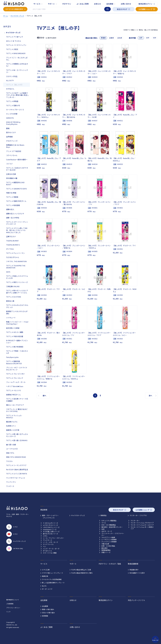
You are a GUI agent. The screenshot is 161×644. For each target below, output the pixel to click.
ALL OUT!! (10, 80)
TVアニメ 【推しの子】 (15, 85)
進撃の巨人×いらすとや (15, 214)
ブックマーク (47, 540)
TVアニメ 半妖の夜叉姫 (15, 336)
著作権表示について (13, 600)
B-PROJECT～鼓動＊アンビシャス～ (17, 342)
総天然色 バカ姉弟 (13, 328)
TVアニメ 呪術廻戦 (13, 205)
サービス (37, 4)
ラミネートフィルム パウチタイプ (142, 523)
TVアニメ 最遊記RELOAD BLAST (15, 183)
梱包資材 (104, 548)
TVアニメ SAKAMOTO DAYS (16, 189)
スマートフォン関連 (50, 553)
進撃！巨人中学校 (13, 218)
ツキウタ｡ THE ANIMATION (16, 261)
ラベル (104, 523)
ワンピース (10, 486)
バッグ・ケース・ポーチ (51, 549)
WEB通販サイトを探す (137, 573)
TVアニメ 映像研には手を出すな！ (17, 65)
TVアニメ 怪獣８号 (13, 105)
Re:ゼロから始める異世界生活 (17, 469)
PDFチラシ (67, 4)
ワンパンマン (11, 482)
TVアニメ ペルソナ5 (13, 390)
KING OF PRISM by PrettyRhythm (13, 123)
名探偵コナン (11, 426)
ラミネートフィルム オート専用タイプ (142, 528)
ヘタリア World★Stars (15, 386)
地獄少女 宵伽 (11, 193)
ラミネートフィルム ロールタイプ (142, 525)
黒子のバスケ (11, 132)
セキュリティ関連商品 (109, 521)
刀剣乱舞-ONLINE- (13, 286)
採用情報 (45, 616)
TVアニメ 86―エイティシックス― (17, 71)
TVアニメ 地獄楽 (12, 197)
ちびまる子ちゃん (13, 257)
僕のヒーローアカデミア (15, 405)
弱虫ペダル (10, 453)
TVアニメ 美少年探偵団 (15, 347)
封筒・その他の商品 (108, 546)
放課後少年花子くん (13, 395)
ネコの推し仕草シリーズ (51, 532)
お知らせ (97, 4)
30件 (141, 38)
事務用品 (103, 515)
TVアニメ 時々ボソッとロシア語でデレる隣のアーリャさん (17, 292)
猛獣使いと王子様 (13, 430)
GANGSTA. (10, 118)
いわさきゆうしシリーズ (51, 527)
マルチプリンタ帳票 (108, 537)
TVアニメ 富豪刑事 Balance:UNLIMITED (14, 362)
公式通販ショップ (145, 9)
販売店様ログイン (145, 4)
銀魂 (8, 128)
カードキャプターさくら (15, 110)
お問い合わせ (126, 4)
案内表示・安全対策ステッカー (112, 527)
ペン (44, 547)
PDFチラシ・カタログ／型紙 (110, 564)
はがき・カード (107, 531)
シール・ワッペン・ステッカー (54, 538)
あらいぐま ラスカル (14, 41)
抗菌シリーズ (106, 552)
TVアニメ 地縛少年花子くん (16, 201)
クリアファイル (48, 544)
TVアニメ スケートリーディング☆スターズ (17, 223)
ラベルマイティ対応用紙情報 (52, 579)
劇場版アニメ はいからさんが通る (17, 312)
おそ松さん (10, 89)
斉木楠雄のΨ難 (12, 178)
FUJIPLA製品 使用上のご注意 (81, 570)
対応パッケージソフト (137, 600)
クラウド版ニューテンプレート (53, 573)
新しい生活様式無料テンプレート (53, 583)
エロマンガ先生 (12, 76)
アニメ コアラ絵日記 (14, 151)
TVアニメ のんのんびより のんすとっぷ (17, 306)
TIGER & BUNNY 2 (13, 245)
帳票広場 (45, 576)
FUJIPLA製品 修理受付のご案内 (82, 573)
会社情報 (110, 4)
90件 (155, 38)
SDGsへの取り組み (48, 613)
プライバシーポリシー (13, 608)
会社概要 (45, 606)
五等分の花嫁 (11, 174)
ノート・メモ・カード (51, 542)
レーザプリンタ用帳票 (109, 540)
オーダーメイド (47, 589)
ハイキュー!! (11, 318)
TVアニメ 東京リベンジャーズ (17, 282)
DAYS (8, 272)
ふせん (45, 536)
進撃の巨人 (10, 209)
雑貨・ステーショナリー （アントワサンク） (50, 517)
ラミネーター (135, 521)
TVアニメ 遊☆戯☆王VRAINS (17, 440)
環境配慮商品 (106, 550)
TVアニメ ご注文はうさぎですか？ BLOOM (17, 169)
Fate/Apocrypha (12, 357)
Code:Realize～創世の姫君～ (17, 160)
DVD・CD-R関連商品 (109, 525)
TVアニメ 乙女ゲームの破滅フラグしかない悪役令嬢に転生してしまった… (17, 95)
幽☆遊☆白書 (11, 445)
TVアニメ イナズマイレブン (16, 45)
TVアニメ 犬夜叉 (12, 49)
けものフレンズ (12, 141)
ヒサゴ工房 (46, 570)
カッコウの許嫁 (12, 114)
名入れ (44, 586)
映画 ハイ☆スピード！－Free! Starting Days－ (17, 323)
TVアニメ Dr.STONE (14, 297)
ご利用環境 (10, 604)
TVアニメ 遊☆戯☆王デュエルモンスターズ (17, 435)
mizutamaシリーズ (50, 529)
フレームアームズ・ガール (16, 382)
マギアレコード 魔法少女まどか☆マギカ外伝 (17, 410)
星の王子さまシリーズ (50, 534)
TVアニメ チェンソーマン (15, 253)
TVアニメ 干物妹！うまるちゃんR (17, 352)
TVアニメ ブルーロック (15, 378)
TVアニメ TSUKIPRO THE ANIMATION (16, 267)
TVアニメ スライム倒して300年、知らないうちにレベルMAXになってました (17, 230)
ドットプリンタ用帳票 (109, 542)
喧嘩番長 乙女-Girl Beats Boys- (15, 146)
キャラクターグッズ (13, 33)
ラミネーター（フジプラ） (139, 515)
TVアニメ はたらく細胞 (15, 332)
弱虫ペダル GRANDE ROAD (16, 457)
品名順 (120, 38)
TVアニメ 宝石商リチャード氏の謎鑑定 (17, 400)
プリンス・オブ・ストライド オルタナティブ (17, 369)
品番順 (111, 38)
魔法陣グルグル (12, 422)
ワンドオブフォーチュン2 (15, 478)
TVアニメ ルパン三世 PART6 (17, 474)
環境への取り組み (48, 609)
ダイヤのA (10, 249)
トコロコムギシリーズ (50, 523)
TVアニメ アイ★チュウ (15, 37)
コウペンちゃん (12, 155)
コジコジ (9, 164)
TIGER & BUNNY (12, 241)
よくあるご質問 (83, 4)
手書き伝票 (105, 544)
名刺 (103, 529)
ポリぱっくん (47, 551)
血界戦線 (9, 137)
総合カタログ (122, 9)
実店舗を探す (134, 570)
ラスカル (9, 461)
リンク (8, 612)
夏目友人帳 (10, 301)
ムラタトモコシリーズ (50, 525)
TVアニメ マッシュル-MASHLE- (14, 417)
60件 (148, 38)
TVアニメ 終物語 (12, 101)
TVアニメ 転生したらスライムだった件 (17, 277)
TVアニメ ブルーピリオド (15, 374)
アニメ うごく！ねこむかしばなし (17, 59)
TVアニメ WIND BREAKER (16, 53)
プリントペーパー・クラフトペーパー (113, 534)
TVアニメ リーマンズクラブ (16, 465)
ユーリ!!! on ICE (12, 449)
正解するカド (11, 236)
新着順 (103, 38)
